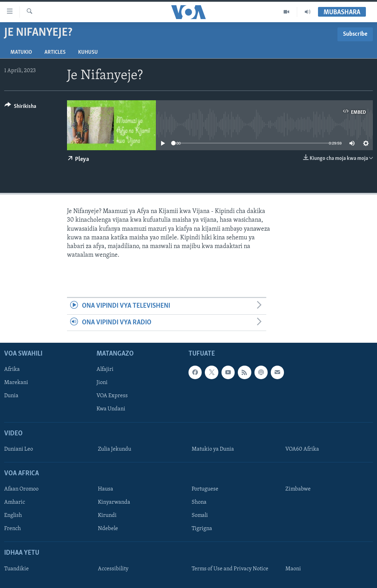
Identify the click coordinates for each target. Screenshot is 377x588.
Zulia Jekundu (115, 449)
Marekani (16, 383)
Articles (55, 52)
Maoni (293, 569)
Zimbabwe (298, 489)
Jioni (102, 383)
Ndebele (108, 529)
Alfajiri (105, 369)
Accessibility (113, 569)
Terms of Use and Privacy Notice (230, 569)
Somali (200, 515)
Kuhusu (88, 52)
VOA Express (112, 396)
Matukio (21, 52)
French (12, 529)
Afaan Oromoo (21, 489)
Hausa (106, 489)
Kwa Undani (111, 409)
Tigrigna (202, 529)
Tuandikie (16, 569)
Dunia (11, 396)
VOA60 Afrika (302, 449)
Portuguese (205, 489)
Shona (199, 502)
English (13, 515)
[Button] (20, 107)
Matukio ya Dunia (213, 449)
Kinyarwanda (114, 502)
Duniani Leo (19, 449)
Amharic (15, 502)
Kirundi (107, 515)
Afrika (12, 369)
